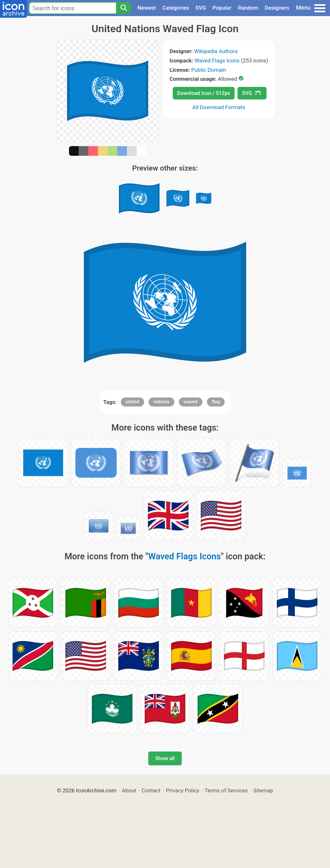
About (129, 790)
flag (216, 402)
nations (161, 402)
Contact (151, 790)
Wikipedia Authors (216, 51)
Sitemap (263, 790)
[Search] (123, 8)
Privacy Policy (183, 790)
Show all (165, 758)
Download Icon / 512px (204, 93)
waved (191, 402)
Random (248, 8)
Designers (277, 8)
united (132, 402)
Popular (222, 8)
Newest (146, 8)
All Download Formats (219, 107)
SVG (201, 8)
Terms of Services (226, 790)
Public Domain (209, 70)
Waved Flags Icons (217, 61)
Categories (176, 8)
